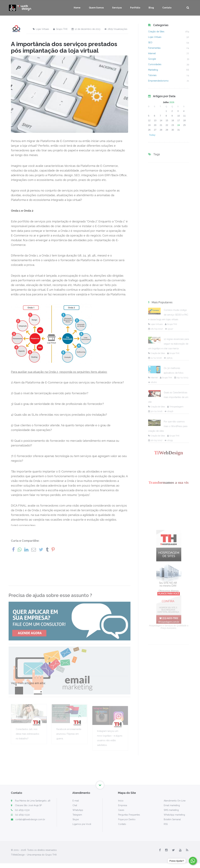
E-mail (76, 801)
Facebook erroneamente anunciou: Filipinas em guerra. (69, 761)
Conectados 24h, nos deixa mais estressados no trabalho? (27, 761)
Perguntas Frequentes (129, 815)
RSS (166, 824)
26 (149, 130)
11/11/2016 (155, 541)
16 (173, 120)
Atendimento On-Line (175, 801)
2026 (172, 102)
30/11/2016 (155, 595)
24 (179, 125)
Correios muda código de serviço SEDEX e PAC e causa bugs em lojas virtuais (168, 498)
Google (152, 59)
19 (149, 125)
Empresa (123, 805)
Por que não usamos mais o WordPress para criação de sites (168, 610)
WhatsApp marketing (174, 815)
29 (167, 130)
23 (173, 125)
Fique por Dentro (127, 819)
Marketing (153, 70)
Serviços (117, 8)
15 (167, 120)
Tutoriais (152, 75)
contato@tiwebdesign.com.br (28, 819)
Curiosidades (155, 64)
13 (155, 120)
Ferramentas (154, 48)
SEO (150, 42)
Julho (166, 102)
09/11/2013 (181, 561)
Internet (152, 53)
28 (161, 130)
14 (161, 120)
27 (155, 130)
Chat (75, 805)
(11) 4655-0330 (20, 810)
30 (173, 130)
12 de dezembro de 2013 (86, 29)
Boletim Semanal (172, 819)
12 (149, 120)
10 (179, 116)
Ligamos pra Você (82, 824)
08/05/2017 (155, 512)
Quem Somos (96, 8)
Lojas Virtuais (41, 29)
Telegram (77, 815)
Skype (76, 819)
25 (185, 125)
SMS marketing (171, 810)
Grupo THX (60, 29)
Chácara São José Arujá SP (28, 805)
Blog (151, 8)
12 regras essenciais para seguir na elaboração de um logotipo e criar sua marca (169, 527)
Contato (167, 8)
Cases (121, 810)
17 (179, 120)
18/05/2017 (155, 624)
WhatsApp (78, 810)
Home (77, 8)
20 (155, 125)
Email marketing (172, 805)
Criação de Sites (156, 32)
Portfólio (135, 8)
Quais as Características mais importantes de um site (168, 581)
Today (152, 135)
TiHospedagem (175, 590)
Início (121, 801)
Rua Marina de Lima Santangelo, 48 (33, 801)
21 (161, 125)
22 (167, 125)
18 (185, 120)
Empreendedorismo (158, 81)
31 (179, 130)
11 (185, 116)
